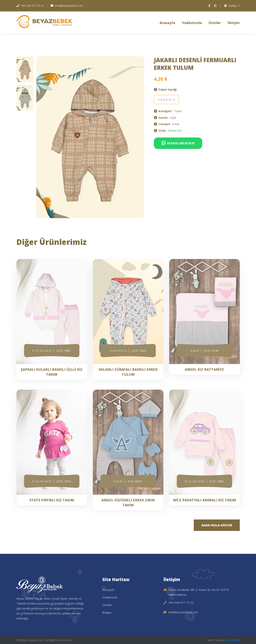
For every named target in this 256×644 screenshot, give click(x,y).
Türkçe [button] (231, 6)
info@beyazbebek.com (69, 6)
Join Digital (233, 640)
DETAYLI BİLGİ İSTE (178, 143)
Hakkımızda (192, 23)
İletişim (234, 23)
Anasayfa (167, 23)
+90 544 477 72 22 (32, 6)
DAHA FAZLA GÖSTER (217, 525)
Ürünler (215, 23)
